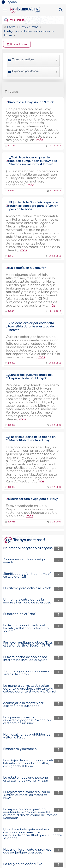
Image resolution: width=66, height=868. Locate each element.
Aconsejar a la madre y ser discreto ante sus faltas (23, 704)
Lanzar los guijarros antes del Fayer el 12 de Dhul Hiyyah (31, 377)
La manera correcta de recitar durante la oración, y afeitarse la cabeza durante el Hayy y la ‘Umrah (30, 689)
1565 (10, 256)
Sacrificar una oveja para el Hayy (33, 499)
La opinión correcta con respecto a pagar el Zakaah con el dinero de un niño (28, 720)
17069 (11, 191)
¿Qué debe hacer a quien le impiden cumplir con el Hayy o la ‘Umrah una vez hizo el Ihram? (33, 161)
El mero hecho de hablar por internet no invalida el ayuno (25, 658)
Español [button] (10, 2)
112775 (12, 146)
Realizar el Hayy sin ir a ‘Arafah (32, 102)
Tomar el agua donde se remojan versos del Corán (28, 673)
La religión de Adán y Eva (23, 864)
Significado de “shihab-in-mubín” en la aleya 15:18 (28, 575)
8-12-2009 (55, 522)
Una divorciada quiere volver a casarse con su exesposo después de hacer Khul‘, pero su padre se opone (32, 834)
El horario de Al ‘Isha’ (19, 614)
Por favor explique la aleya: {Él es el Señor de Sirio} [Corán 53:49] (28, 644)
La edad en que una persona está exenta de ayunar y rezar (26, 779)
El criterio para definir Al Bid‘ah (27, 588)
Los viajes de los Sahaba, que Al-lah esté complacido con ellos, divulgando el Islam (28, 763)
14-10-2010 (55, 256)
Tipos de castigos (23, 60)
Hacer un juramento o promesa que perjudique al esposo (27, 851)
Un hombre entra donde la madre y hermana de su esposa (27, 601)
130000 (12, 425)
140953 (12, 363)
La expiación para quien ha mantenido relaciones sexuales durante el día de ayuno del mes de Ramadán (30, 814)
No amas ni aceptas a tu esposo (28, 548)
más (40, 140)
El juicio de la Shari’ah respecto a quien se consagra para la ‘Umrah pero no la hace (34, 206)
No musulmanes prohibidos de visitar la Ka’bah (27, 736)
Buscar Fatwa (17, 44)
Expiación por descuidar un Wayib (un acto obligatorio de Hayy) (26, 71)
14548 (11, 311)
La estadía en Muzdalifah (28, 268)
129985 (12, 487)
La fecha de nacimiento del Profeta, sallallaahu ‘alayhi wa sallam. (26, 628)
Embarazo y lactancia (20, 749)
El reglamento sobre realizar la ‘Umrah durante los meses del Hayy (27, 795)
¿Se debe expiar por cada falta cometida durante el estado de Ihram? (32, 327)
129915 (12, 522)
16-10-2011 (55, 146)
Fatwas (15, 20)
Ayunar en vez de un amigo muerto (24, 561)
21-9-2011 (55, 191)
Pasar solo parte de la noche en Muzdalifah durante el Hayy (32, 439)
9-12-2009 (55, 425)
